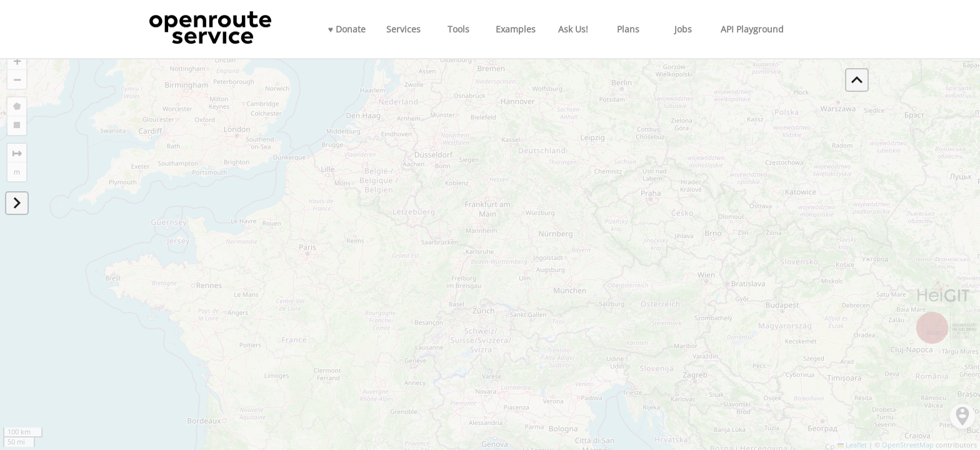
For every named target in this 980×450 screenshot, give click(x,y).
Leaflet (852, 445)
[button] (17, 61)
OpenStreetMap (908, 445)
